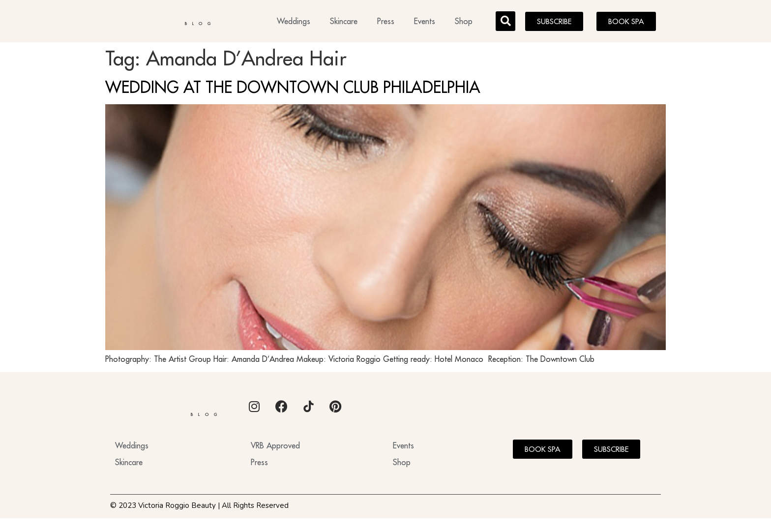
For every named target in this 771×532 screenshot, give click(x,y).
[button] (505, 23)
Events (425, 23)
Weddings (294, 23)
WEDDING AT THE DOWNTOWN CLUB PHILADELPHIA (293, 90)
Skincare (344, 23)
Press (386, 23)
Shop (464, 23)
